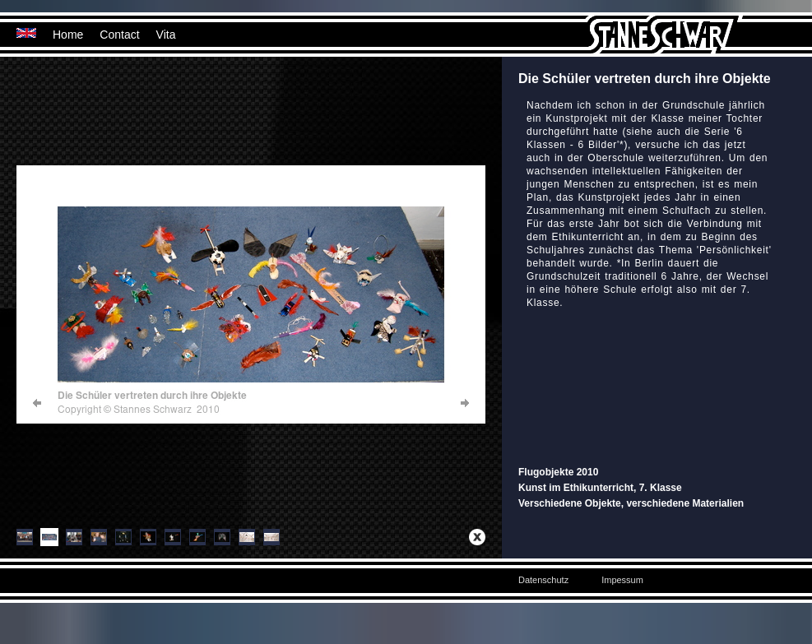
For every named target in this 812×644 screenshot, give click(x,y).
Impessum (622, 580)
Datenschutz (543, 580)
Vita (166, 35)
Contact (119, 35)
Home (68, 35)
